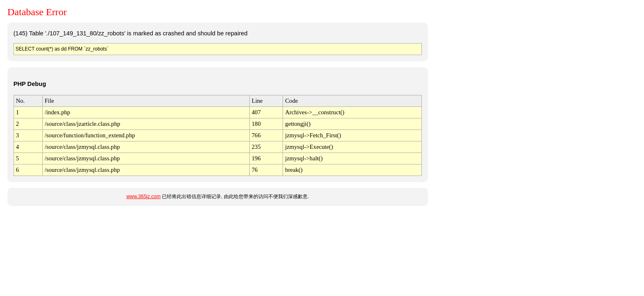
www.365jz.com (144, 197)
